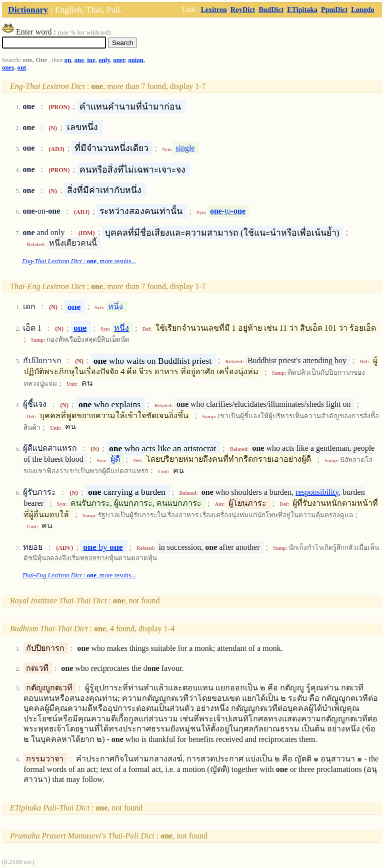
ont (22, 68)
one (79, 60)
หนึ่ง (115, 306)
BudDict (271, 10)
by (103, 547)
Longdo (362, 10)
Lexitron (214, 10)
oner (119, 60)
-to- (228, 211)
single (185, 148)
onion (136, 60)
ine (91, 60)
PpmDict (334, 10)
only (104, 60)
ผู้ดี (115, 460)
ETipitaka (302, 10)
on (68, 60)
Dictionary (28, 10)
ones (8, 68)
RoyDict (243, 10)
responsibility (317, 492)
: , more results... (79, 261)
